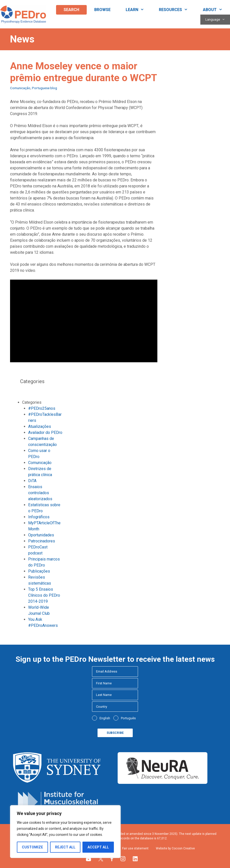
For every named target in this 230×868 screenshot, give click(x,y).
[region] (65, 832)
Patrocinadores (42, 541)
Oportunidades (41, 535)
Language (218, 20)
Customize (32, 847)
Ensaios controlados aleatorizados (40, 493)
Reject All (65, 847)
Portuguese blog (44, 88)
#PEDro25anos (42, 408)
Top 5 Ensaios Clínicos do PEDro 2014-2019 (44, 595)
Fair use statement (135, 848)
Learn (139, 10)
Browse (102, 10)
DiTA (32, 481)
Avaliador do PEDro (45, 432)
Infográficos (39, 517)
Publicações (39, 571)
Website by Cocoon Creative (175, 848)
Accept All (98, 847)
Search (71, 10)
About (216, 10)
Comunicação (20, 88)
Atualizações (40, 426)
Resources (177, 10)
